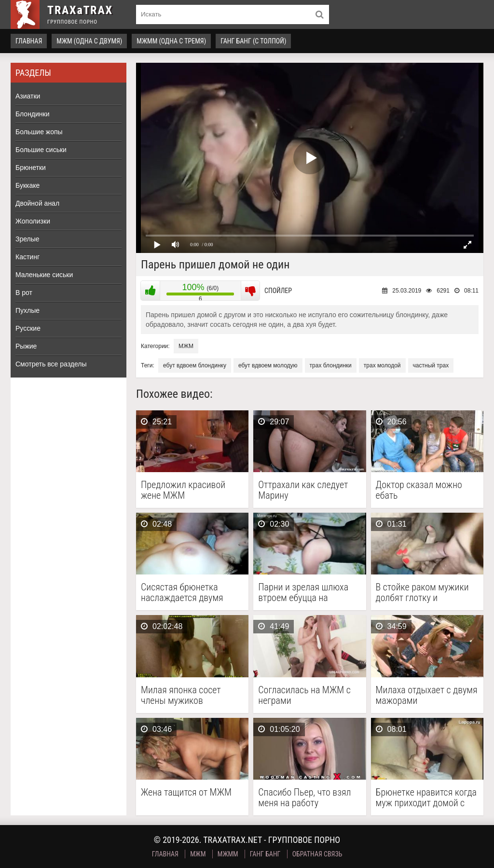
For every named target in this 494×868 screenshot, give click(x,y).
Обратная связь (317, 854)
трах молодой (382, 365)
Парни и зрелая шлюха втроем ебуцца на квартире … (303, 592)
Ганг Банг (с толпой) (253, 41)
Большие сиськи (41, 150)
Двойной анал (37, 203)
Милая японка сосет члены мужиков (181, 695)
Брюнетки (31, 168)
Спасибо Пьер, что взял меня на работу (304, 798)
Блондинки (33, 114)
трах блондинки (331, 365)
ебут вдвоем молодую (268, 365)
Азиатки (28, 96)
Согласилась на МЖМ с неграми (304, 695)
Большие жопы (39, 132)
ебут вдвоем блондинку (195, 365)
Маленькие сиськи (44, 275)
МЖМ (186, 346)
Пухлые (27, 310)
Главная (29, 41)
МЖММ (228, 854)
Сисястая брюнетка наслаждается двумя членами (182, 592)
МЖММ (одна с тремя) (171, 41)
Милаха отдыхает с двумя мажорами (427, 695)
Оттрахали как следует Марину (303, 490)
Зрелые (27, 239)
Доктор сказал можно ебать (419, 490)
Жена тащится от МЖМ (186, 792)
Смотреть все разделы (51, 364)
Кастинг (27, 257)
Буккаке (27, 185)
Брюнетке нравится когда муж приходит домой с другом (426, 798)
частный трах (431, 365)
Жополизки (33, 221)
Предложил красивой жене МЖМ (183, 490)
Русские (28, 328)
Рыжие (26, 346)
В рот (24, 293)
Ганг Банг (265, 854)
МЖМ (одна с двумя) (89, 41)
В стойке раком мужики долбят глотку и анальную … (422, 592)
